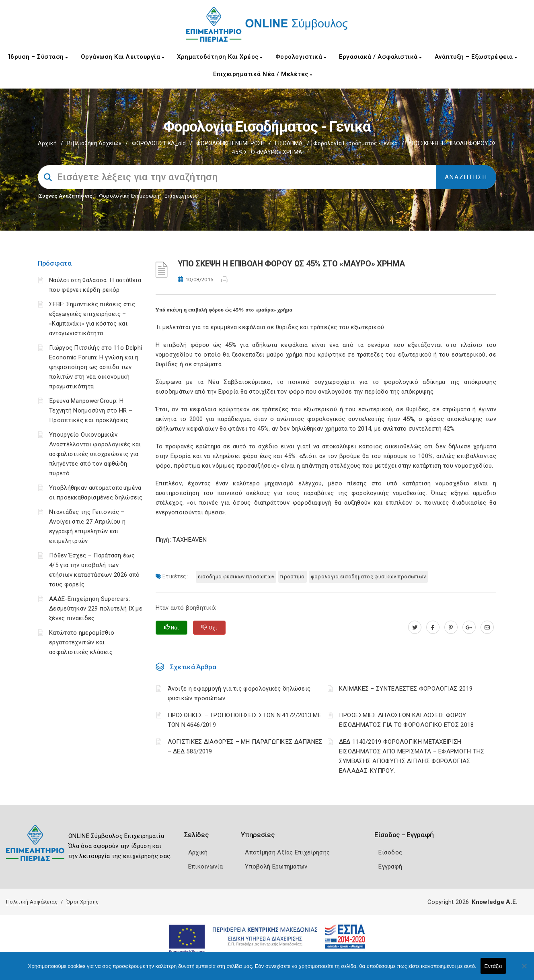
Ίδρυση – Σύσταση (38, 57)
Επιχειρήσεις (181, 196)
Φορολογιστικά (301, 57)
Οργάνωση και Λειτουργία (123, 57)
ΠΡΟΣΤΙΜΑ (292, 577)
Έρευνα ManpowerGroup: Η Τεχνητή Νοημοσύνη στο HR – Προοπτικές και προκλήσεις (91, 411)
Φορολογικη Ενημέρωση (129, 196)
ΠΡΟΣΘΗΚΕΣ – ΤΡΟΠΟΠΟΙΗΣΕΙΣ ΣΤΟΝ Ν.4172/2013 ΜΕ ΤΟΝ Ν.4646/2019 (245, 720)
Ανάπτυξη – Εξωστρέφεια (476, 57)
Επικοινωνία (205, 867)
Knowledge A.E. (495, 902)
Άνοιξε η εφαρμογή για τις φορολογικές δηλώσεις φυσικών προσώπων (239, 693)
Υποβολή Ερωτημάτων (276, 867)
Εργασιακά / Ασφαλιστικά (380, 57)
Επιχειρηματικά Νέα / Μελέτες (263, 74)
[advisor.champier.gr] (487, 627)
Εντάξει (493, 966)
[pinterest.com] (451, 627)
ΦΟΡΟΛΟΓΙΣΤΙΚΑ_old (159, 143)
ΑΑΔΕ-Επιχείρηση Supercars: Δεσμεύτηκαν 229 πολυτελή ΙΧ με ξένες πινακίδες (96, 609)
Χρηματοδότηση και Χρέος (220, 57)
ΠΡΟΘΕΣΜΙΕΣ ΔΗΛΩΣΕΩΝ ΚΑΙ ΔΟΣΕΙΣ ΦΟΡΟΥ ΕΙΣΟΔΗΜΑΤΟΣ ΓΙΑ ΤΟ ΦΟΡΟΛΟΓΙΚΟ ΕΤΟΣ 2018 (407, 720)
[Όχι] (524, 970)
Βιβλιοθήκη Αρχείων (94, 143)
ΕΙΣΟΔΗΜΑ (289, 143)
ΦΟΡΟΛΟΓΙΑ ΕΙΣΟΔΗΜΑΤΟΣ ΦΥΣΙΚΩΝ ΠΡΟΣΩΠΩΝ (368, 577)
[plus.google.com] (469, 627)
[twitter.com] (415, 627)
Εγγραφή (390, 867)
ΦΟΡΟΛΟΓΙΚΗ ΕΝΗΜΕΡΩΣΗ (230, 143)
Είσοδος (390, 852)
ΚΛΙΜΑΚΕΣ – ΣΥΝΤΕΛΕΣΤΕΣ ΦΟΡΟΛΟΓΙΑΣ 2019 (406, 689)
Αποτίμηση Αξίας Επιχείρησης (287, 852)
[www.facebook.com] (433, 627)
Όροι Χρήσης (82, 902)
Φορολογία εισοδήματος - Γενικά (355, 143)
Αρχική (47, 143)
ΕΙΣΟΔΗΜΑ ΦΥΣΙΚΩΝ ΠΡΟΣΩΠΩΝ (236, 577)
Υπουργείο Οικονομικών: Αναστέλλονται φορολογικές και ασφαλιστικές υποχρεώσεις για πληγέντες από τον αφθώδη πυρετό (95, 454)
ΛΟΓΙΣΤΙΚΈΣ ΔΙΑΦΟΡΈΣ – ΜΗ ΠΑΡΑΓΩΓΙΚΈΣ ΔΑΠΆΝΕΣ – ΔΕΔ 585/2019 (245, 747)
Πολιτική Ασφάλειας (32, 902)
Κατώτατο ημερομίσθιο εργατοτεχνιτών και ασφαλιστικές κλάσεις (82, 642)
